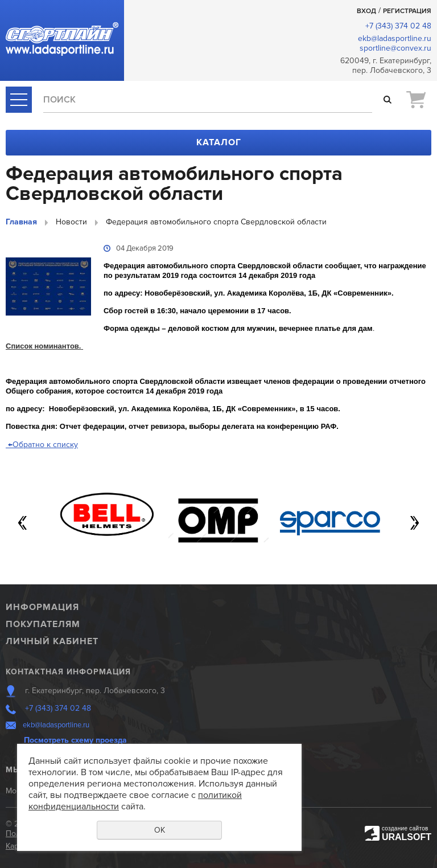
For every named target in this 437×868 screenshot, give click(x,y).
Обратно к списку (42, 445)
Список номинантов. (44, 346)
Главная (21, 222)
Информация (42, 607)
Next (414, 523)
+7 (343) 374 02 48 (398, 26)
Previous (23, 523)
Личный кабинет (52, 641)
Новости (71, 222)
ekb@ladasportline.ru (395, 38)
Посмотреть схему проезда (75, 740)
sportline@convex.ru (395, 48)
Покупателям (43, 624)
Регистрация (407, 11)
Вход (366, 11)
